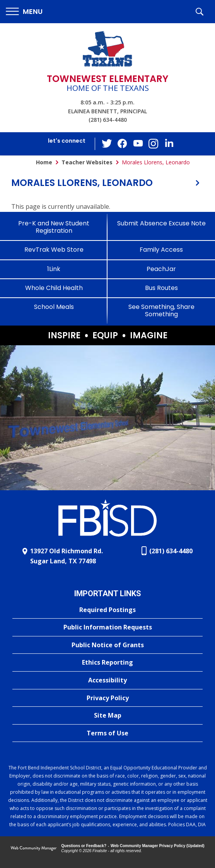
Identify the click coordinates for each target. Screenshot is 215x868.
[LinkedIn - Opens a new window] (169, 143)
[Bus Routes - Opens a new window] (161, 288)
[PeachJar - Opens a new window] (161, 269)
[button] (24, 12)
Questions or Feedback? (84, 846)
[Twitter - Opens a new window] (107, 143)
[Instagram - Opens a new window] (154, 144)
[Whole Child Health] (54, 288)
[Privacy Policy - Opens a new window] (107, 698)
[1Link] (54, 269)
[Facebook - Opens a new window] (123, 144)
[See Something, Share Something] (161, 310)
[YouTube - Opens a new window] (138, 144)
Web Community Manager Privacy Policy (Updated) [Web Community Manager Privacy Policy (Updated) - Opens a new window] (158, 846)
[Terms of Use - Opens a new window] (107, 733)
